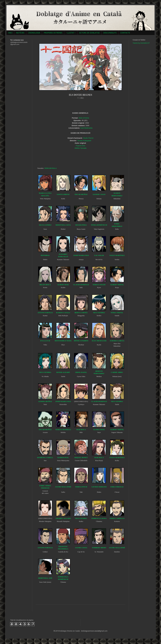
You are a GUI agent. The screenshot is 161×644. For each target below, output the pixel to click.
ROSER (59, 372)
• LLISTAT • (71, 33)
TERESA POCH (81, 487)
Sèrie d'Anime (84, 118)
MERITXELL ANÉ (45, 578)
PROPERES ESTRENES (53, 33)
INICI (10, 33)
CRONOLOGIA (34, 33)
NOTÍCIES (20, 33)
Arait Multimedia (86, 128)
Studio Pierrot (88, 138)
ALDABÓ (66, 372)
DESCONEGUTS (110, 33)
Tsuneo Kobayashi (84, 141)
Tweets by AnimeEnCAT (141, 43)
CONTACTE (125, 33)
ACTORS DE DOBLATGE (89, 33)
